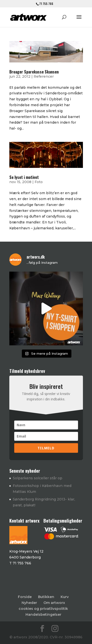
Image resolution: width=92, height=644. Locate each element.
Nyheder (29, 603)
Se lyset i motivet (24, 177)
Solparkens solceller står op (38, 478)
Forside (25, 597)
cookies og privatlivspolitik (43, 609)
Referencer (44, 76)
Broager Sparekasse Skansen (34, 72)
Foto (39, 182)
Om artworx (54, 603)
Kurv (65, 597)
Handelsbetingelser (43, 615)
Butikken (46, 597)
